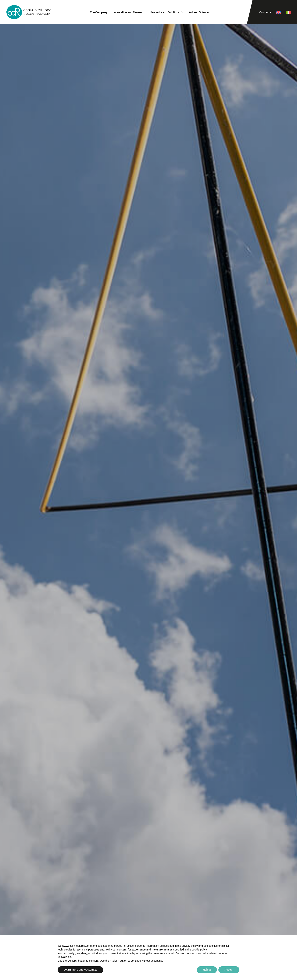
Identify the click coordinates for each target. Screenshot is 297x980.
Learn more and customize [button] (80, 970)
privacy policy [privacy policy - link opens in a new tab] (190, 946)
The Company (99, 12)
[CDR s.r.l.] (29, 12)
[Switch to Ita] (287, 12)
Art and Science (199, 12)
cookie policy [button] (199, 950)
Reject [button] (207, 970)
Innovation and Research (129, 12)
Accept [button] (229, 970)
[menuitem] (99, 12)
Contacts (265, 12)
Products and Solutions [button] (167, 12)
